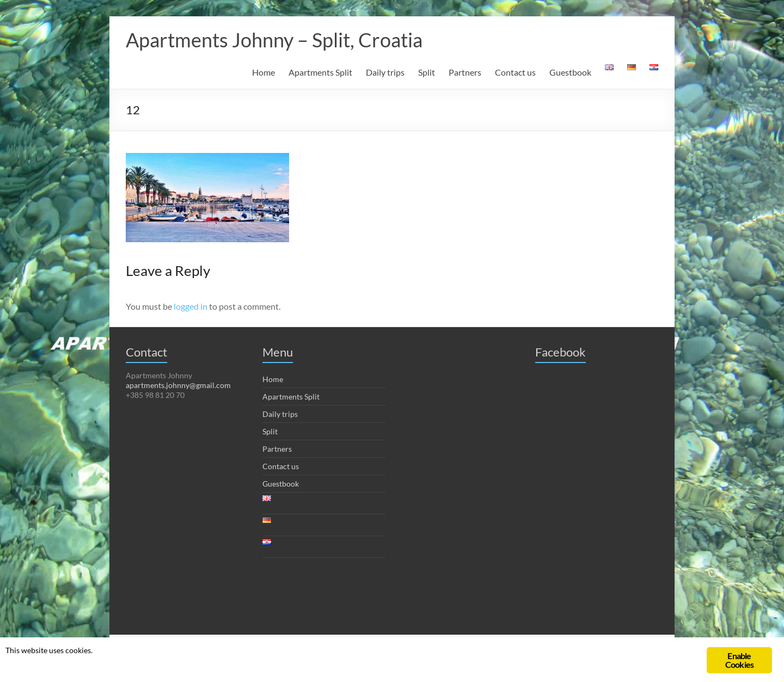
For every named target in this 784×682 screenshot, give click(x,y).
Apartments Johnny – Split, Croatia (274, 40)
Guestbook (570, 72)
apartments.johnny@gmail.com (178, 385)
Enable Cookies (739, 660)
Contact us (515, 72)
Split (427, 72)
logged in (191, 306)
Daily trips (385, 72)
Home (264, 72)
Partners (465, 72)
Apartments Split (320, 72)
